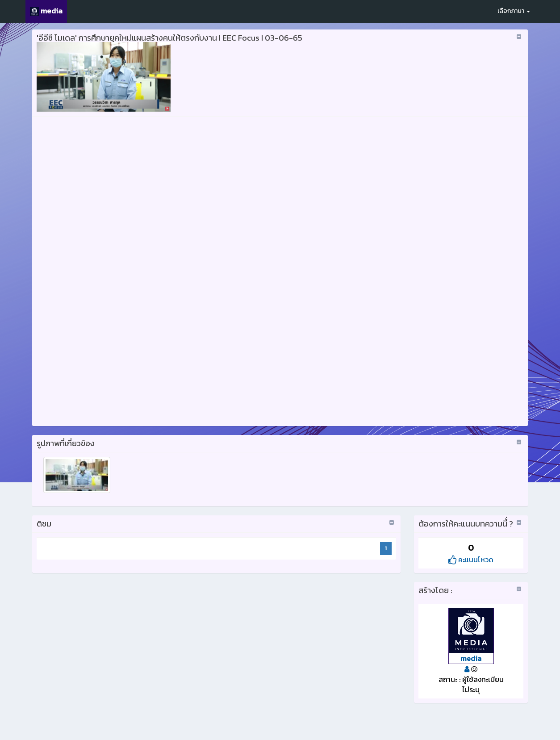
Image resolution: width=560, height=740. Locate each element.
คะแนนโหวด (471, 560)
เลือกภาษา (514, 11)
